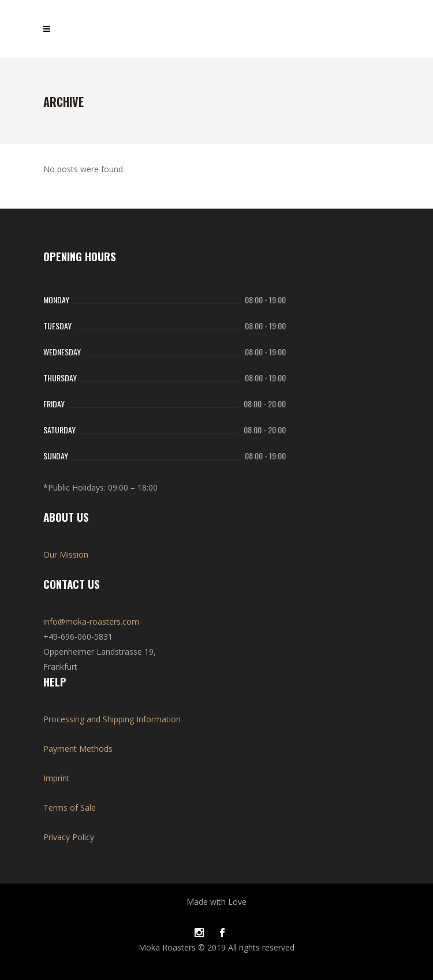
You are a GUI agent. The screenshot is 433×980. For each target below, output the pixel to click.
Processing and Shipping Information (112, 719)
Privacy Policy (69, 837)
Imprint (57, 778)
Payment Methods (78, 749)
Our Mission (66, 554)
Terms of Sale (70, 808)
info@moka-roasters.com (91, 621)
